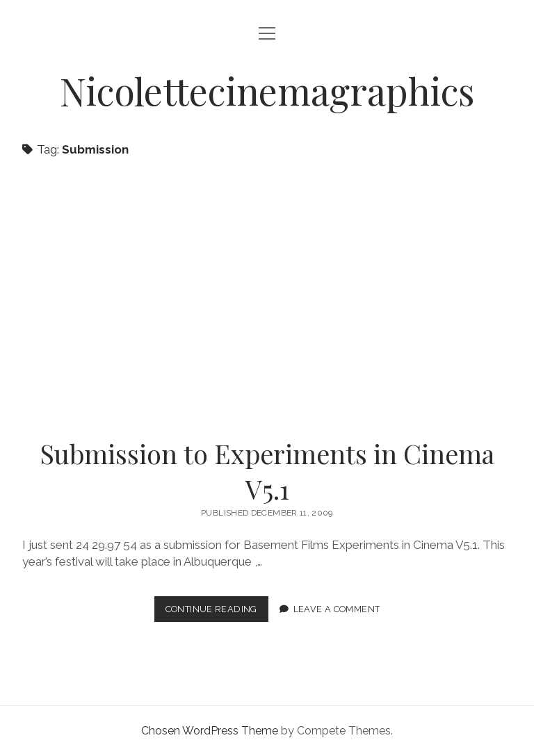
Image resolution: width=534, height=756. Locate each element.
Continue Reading (217, 612)
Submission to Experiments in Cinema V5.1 (267, 297)
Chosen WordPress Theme (210, 731)
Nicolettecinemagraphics (267, 91)
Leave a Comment (337, 609)
